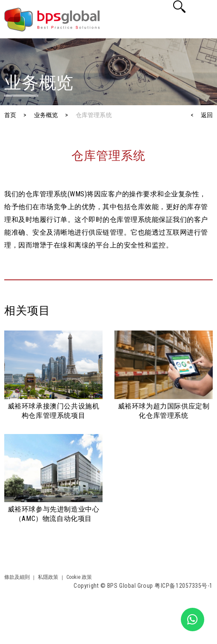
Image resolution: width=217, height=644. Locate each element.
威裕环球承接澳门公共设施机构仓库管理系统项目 (54, 411)
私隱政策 (48, 577)
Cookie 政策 (79, 577)
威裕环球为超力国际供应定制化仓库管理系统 (164, 411)
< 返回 (202, 115)
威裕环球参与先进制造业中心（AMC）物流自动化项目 (54, 514)
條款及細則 (17, 577)
